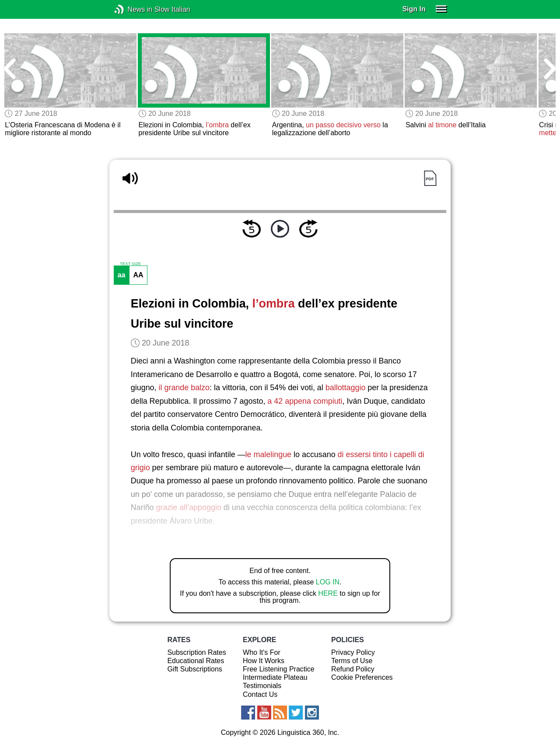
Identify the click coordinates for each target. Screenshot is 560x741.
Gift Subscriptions (194, 669)
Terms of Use (352, 661)
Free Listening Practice (279, 669)
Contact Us (260, 694)
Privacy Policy (353, 652)
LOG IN (328, 582)
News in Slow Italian (132, 9)
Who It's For (262, 652)
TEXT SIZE (130, 264)
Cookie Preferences (362, 677)
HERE (328, 593)
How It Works (264, 661)
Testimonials (262, 686)
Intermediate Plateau (275, 677)
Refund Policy (353, 669)
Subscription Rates (196, 652)
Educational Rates (196, 661)
